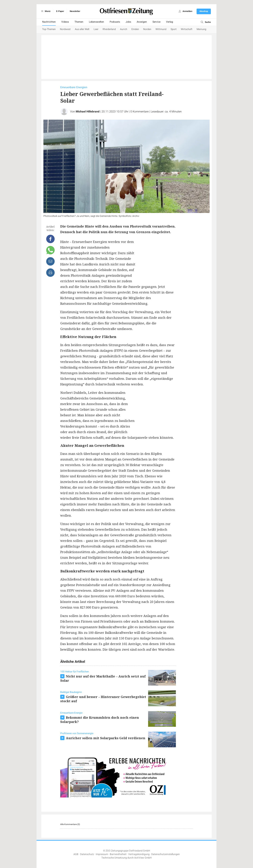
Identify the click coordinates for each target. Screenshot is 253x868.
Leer (96, 29)
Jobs (128, 22)
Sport (174, 29)
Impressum (102, 854)
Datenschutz (87, 854)
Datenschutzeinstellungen (166, 854)
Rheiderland (109, 29)
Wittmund (161, 29)
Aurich (124, 29)
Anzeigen (142, 22)
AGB (76, 854)
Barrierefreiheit (118, 854)
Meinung (201, 29)
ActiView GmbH (143, 858)
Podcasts (115, 22)
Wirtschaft (187, 29)
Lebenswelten (96, 22)
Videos (65, 22)
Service (156, 22)
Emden (135, 29)
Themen (79, 22)
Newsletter (75, 11)
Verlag (170, 22)
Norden (147, 29)
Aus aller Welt (82, 29)
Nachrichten (49, 22)
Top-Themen (49, 29)
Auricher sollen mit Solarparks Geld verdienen (106, 738)
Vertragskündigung (139, 854)
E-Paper (60, 11)
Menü (45, 11)
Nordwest (65, 29)
